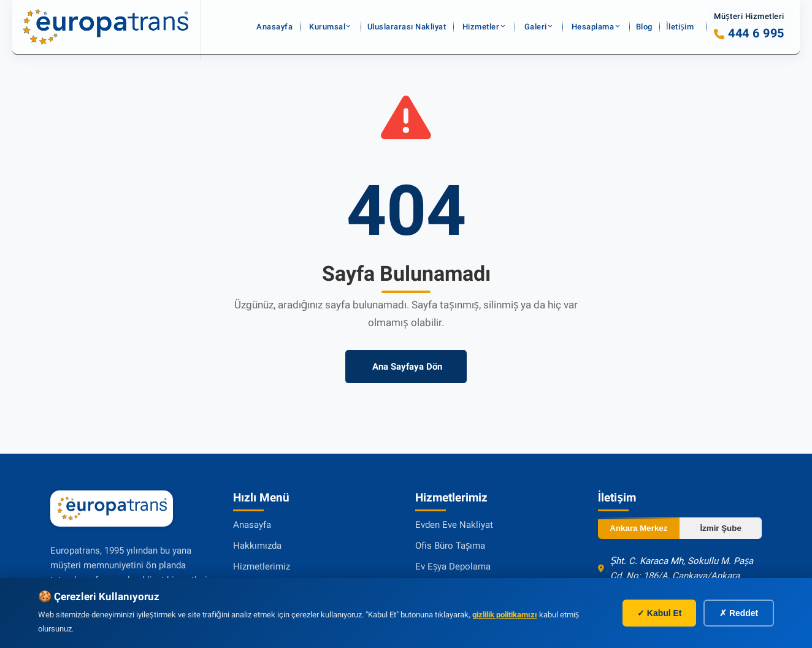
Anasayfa (280, 27)
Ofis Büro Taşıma (450, 546)
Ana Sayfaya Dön (406, 367)
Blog (645, 27)
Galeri (535, 27)
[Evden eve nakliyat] (106, 27)
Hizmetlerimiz (262, 566)
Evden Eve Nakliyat (454, 525)
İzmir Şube (720, 528)
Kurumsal (329, 27)
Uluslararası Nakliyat (411, 27)
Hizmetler (482, 27)
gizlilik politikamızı (505, 615)
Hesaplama (592, 27)
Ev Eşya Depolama (453, 566)
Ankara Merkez (638, 528)
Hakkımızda (257, 546)
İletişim (680, 27)
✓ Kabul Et (659, 613)
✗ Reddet (739, 613)
